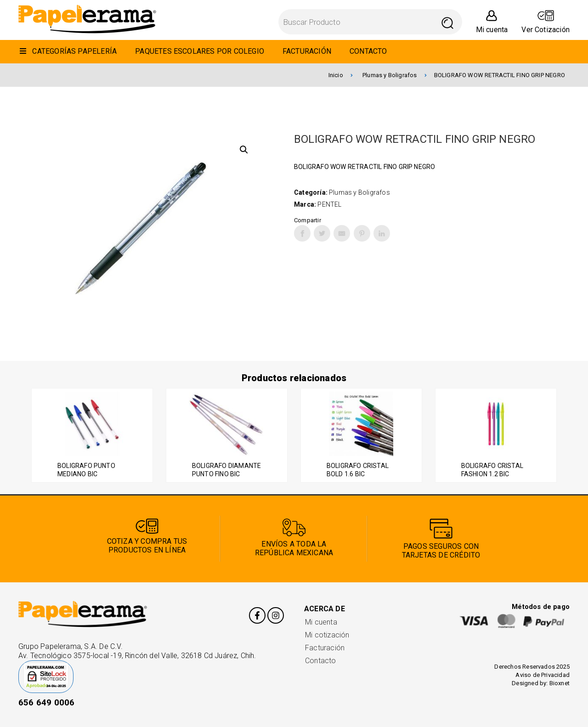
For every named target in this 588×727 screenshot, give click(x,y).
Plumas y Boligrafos (395, 75)
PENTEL (329, 204)
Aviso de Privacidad (543, 675)
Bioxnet (560, 683)
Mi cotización (327, 635)
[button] (244, 150)
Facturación (325, 648)
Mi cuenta (321, 622)
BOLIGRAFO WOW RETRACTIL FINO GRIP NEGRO (500, 75)
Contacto (321, 661)
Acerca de (325, 609)
